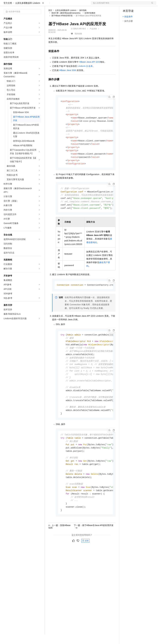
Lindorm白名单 (85, 76)
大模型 (31, 5)
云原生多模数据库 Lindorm (28, 13)
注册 (140, 5)
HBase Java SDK (68, 80)
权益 (57, 5)
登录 (151, 5)
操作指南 (83, 20)
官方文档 (8, 13)
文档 (120, 5)
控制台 (133, 5)
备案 (126, 5)
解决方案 (48, 5)
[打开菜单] (5, 5)
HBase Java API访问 (90, 71)
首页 (50, 20)
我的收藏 (78, 43)
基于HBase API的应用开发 (62, 25)
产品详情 (93, 38)
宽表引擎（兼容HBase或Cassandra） (66, 23)
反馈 (85, 562)
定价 (65, 5)
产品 (39, 5)
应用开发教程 (90, 23)
